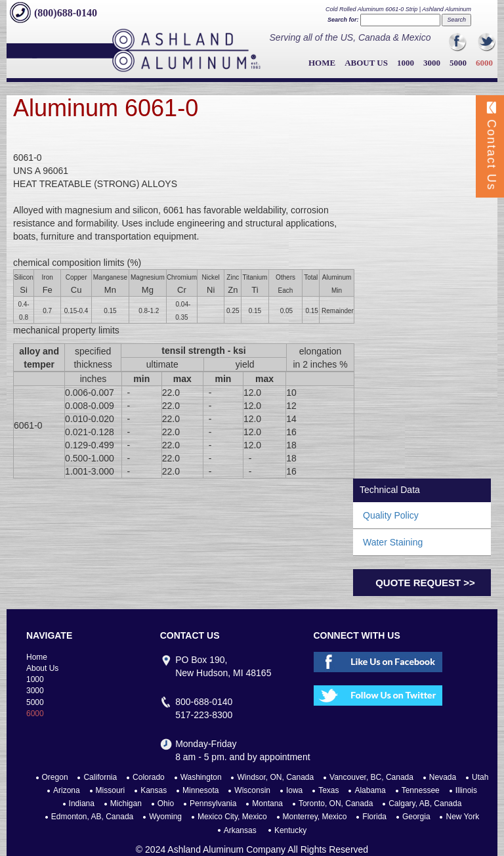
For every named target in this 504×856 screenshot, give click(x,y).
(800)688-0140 (66, 13)
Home (322, 63)
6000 (484, 63)
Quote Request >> (425, 583)
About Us (366, 63)
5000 (458, 63)
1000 (406, 63)
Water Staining (393, 542)
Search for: (343, 20)
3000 (432, 63)
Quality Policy (391, 515)
